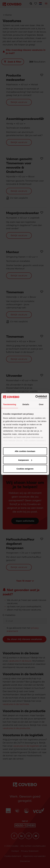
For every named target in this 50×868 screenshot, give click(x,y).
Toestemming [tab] (10, 404)
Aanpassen (25, 460)
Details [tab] (26, 404)
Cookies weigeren (25, 469)
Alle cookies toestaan (25, 451)
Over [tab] (41, 404)
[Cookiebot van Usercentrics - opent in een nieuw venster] (36, 397)
